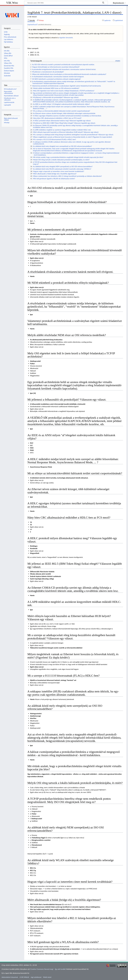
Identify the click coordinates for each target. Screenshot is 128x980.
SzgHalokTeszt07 (33, 24)
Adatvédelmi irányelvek (10, 977)
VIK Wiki (12, 3)
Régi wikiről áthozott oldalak (11, 119)
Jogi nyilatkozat (36, 977)
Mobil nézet (47, 977)
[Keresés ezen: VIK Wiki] (66, 3)
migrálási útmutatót (66, 38)
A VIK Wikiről (24, 977)
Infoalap (7, 122)
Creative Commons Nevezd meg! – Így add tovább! (48, 969)
